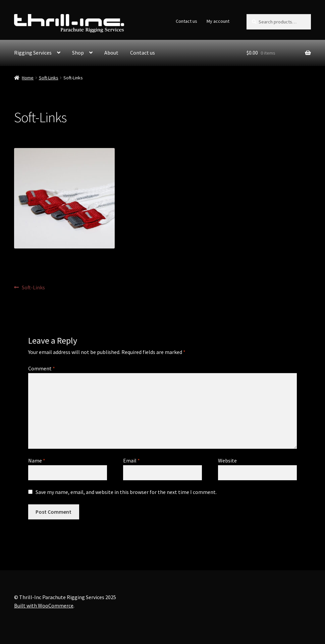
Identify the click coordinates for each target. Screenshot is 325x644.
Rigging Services (33, 53)
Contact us (186, 21)
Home (28, 78)
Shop (78, 53)
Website (227, 460)
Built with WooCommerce (44, 605)
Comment (42, 368)
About (111, 53)
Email (131, 460)
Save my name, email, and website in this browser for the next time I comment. (126, 492)
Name (37, 460)
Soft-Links (49, 78)
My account (218, 21)
